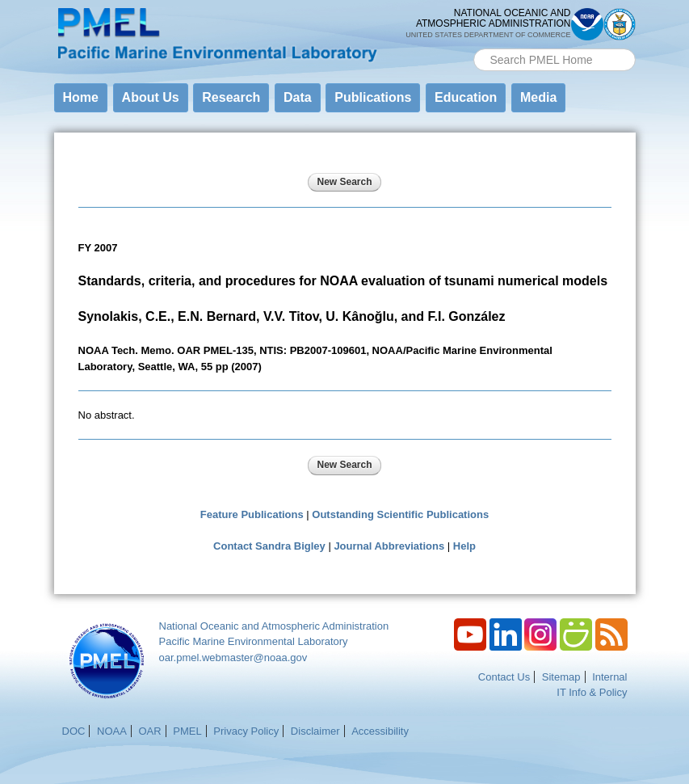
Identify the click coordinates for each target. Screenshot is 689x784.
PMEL (187, 731)
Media (538, 97)
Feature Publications (252, 514)
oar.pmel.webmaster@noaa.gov (233, 658)
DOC (74, 731)
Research (231, 97)
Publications (373, 97)
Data (298, 97)
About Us (151, 97)
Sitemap (561, 677)
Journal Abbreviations (389, 546)
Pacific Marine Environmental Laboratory (254, 641)
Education (466, 97)
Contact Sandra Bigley (269, 546)
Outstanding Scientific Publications (400, 514)
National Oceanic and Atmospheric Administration (274, 626)
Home (81, 97)
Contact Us (504, 677)
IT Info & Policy (592, 692)
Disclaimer (315, 731)
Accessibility (380, 731)
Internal (609, 677)
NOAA (112, 731)
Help (464, 546)
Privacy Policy (246, 731)
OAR (149, 731)
